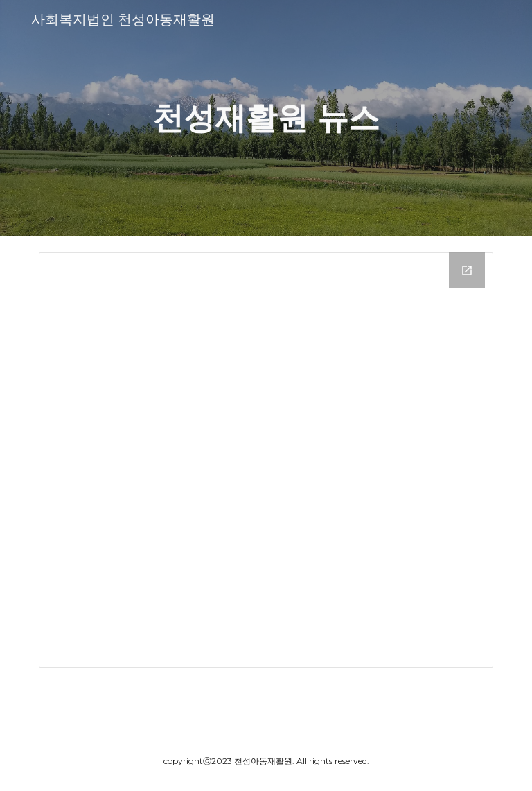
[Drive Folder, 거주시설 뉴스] (266, 460)
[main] (266, 118)
